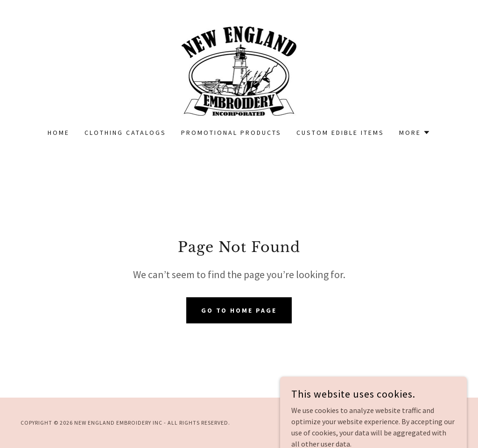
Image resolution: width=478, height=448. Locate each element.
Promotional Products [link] (231, 133)
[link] (239, 70)
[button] (415, 133)
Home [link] (59, 133)
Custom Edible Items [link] (340, 133)
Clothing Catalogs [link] (125, 133)
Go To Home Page (239, 310)
